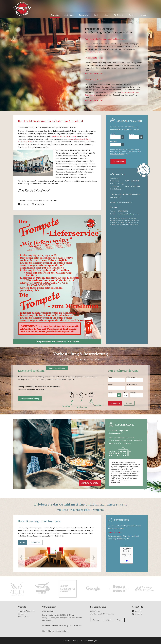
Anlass (110, 385)
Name (110, 377)
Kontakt (143, 15)
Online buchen (118, 162)
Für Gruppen (119, 15)
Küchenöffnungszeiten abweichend (122, 202)
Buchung (96, 620)
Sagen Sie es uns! (114, 532)
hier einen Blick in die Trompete (64, 136)
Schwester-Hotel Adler (117, 154)
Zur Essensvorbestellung (30, 399)
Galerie (132, 15)
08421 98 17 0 (123, 211)
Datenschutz (77, 640)
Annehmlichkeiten (116, 224)
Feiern (106, 15)
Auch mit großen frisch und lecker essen (106, 39)
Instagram (38, 204)
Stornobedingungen (92, 640)
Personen (114, 142)
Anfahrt (120, 620)
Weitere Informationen (94, 52)
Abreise (131, 134)
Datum (110, 392)
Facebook (24, 204)
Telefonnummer (132, 385)
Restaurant (84, 15)
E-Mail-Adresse (131, 377)
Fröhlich (94, 58)
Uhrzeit (125, 392)
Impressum (66, 640)
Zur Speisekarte (90, 483)
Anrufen (129, 403)
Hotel (96, 15)
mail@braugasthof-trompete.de (128, 214)
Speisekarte (69, 15)
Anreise (113, 134)
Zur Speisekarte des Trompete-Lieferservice (57, 341)
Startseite (55, 15)
